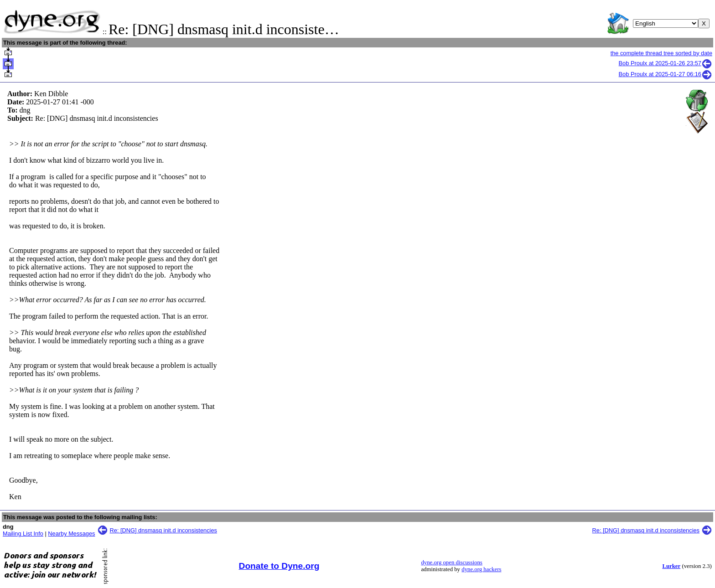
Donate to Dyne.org (279, 566)
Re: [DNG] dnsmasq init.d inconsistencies (163, 530)
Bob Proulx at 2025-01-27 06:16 (666, 74)
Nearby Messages (71, 534)
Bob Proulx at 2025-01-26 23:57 (666, 63)
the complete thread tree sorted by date (661, 53)
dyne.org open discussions (451, 562)
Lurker (671, 566)
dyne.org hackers (481, 569)
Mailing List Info (23, 534)
